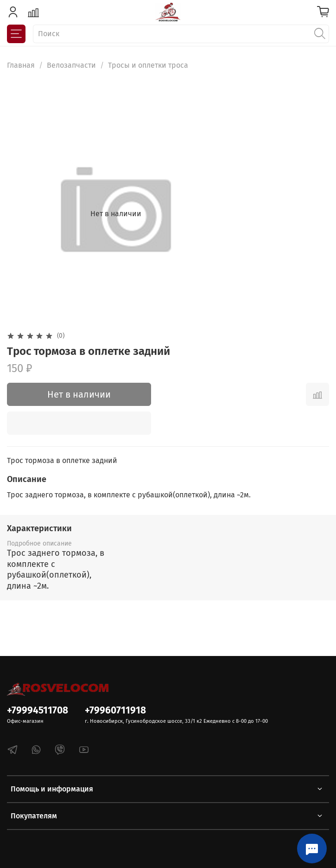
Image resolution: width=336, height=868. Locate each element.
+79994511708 (38, 710)
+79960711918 (115, 710)
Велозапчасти (71, 65)
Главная (21, 65)
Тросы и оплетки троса (148, 65)
